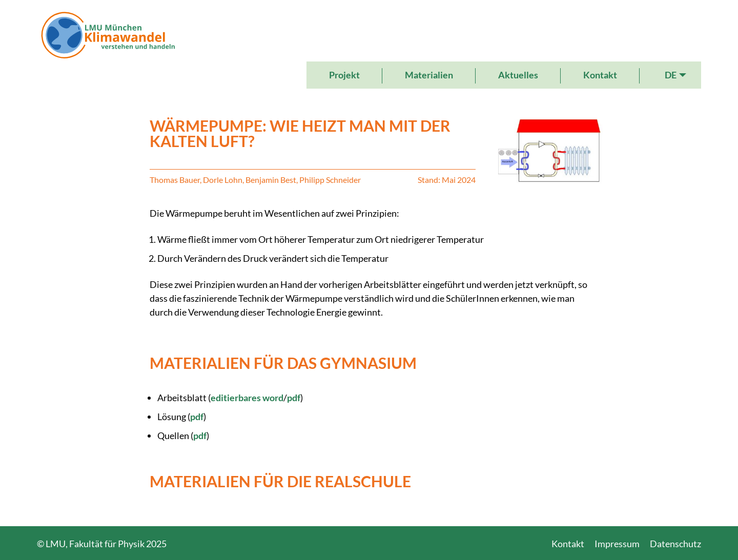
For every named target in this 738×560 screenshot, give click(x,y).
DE (671, 75)
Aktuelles (518, 75)
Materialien (429, 75)
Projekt (344, 75)
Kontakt (600, 75)
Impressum (617, 544)
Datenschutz (675, 544)
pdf (294, 398)
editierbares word (247, 398)
